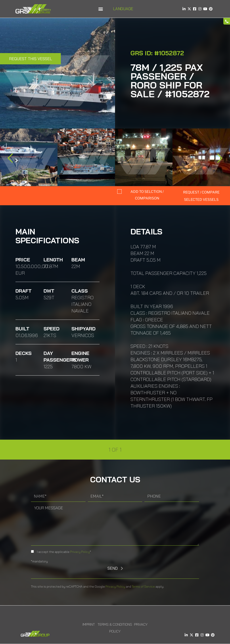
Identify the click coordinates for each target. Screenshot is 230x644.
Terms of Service (143, 586)
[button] (101, 9)
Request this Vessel (31, 59)
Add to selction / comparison (147, 195)
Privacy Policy (80, 552)
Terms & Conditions (115, 624)
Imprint (89, 624)
